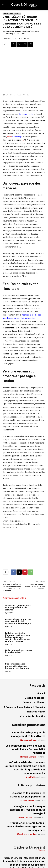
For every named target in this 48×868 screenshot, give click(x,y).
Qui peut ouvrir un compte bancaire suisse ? (19, 633)
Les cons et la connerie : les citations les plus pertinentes (27, 776)
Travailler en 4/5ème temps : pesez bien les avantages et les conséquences (26, 808)
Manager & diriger (28, 722)
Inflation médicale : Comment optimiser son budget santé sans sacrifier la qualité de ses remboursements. (18, 619)
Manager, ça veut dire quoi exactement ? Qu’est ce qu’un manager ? (28, 791)
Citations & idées (27, 782)
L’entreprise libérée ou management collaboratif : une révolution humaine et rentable (13, 569)
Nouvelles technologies (12, 14)
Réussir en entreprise (26, 816)
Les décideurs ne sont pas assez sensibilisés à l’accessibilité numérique (18, 603)
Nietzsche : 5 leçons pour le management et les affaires (18, 589)
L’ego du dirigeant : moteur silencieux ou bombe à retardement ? (17, 648)
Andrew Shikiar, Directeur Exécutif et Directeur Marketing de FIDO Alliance (22, 32)
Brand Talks (31, 759)
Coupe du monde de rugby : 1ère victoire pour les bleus (35, 568)
